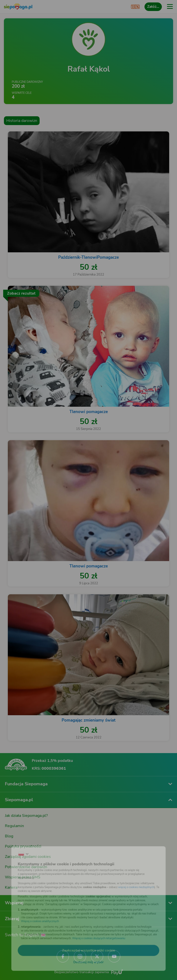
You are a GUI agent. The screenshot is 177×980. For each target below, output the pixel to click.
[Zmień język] (14, 846)
